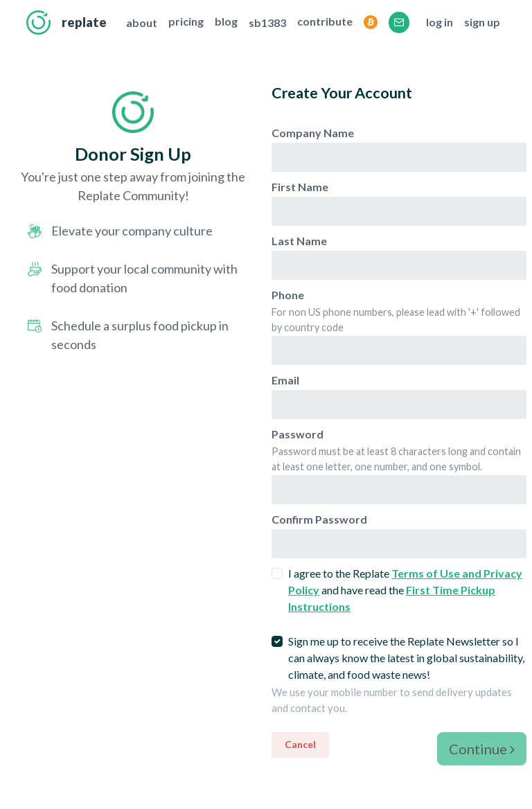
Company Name (313, 133)
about (142, 23)
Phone (288, 295)
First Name (300, 187)
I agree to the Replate (405, 590)
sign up (482, 22)
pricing (186, 21)
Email (285, 380)
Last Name (299, 241)
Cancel (300, 744)
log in (440, 22)
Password (298, 434)
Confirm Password (319, 519)
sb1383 (267, 23)
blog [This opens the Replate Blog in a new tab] (226, 21)
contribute (325, 21)
